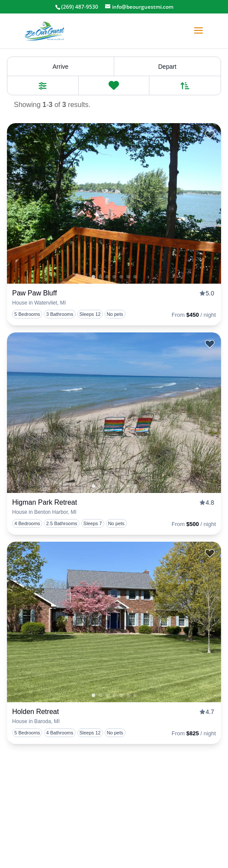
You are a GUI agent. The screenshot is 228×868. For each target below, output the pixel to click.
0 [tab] (100, 277)
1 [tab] (93, 277)
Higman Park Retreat (45, 502)
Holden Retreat (36, 712)
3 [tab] (121, 277)
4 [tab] (128, 277)
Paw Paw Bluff (35, 293)
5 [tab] (135, 277)
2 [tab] (114, 277)
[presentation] (114, 203)
